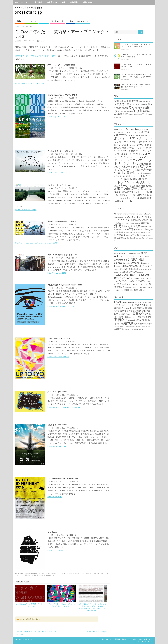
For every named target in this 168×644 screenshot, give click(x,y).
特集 (19, 21)
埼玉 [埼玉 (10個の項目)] (117, 104)
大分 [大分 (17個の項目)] (122, 104)
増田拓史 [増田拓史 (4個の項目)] (126, 226)
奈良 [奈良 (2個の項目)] (131, 105)
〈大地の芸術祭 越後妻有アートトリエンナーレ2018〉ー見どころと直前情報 (136, 76)
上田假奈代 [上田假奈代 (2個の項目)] (145, 220)
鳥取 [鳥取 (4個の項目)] (149, 114)
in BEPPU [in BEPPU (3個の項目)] (145, 129)
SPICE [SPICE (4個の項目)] (126, 272)
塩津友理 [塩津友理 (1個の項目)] (117, 311)
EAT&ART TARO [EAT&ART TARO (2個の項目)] (127, 214)
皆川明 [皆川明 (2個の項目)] (148, 232)
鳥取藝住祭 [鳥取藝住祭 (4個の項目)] (144, 198)
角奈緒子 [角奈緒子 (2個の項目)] (128, 329)
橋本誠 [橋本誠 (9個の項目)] (129, 323)
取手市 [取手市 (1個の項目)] (141, 102)
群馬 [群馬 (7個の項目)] (120, 114)
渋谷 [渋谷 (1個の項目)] (125, 112)
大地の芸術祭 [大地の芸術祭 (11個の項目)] (127, 173)
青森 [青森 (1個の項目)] (136, 115)
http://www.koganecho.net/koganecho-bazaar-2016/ (37, 243)
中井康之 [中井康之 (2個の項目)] (132, 305)
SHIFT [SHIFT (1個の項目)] (121, 272)
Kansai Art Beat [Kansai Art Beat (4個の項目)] (121, 266)
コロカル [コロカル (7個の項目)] (122, 284)
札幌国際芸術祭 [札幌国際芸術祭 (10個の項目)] (131, 179)
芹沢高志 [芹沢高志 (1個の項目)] (143, 327)
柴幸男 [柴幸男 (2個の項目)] (128, 232)
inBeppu (20, 574)
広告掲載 (74, 2)
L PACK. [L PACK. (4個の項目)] (147, 214)
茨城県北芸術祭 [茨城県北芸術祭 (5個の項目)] (122, 192)
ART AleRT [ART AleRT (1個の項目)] (137, 254)
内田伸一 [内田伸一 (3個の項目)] (146, 305)
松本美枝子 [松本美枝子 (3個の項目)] (121, 232)
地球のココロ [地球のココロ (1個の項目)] (137, 287)
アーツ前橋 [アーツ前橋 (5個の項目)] (128, 150)
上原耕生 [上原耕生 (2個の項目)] (139, 220)
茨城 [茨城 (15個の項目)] (125, 114)
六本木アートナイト (98, 574)
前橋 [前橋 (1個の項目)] (125, 102)
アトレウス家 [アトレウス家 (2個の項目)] (118, 151)
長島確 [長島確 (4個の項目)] (132, 238)
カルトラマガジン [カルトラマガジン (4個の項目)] (138, 281)
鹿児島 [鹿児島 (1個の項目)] (119, 117)
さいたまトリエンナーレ (59, 574)
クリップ (30, 21)
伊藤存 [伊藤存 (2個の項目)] (137, 223)
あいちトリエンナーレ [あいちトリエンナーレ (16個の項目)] (132, 138)
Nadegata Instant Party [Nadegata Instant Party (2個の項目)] (121, 217)
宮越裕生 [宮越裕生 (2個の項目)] (123, 311)
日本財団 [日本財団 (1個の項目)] (144, 287)
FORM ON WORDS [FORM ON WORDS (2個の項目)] (138, 214)
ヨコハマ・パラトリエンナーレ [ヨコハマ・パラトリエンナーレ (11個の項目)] (133, 162)
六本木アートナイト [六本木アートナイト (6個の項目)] (129, 167)
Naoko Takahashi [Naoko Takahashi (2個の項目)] (129, 302)
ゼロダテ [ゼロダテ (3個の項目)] (130, 157)
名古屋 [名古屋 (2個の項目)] (148, 101)
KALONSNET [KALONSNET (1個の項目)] (147, 263)
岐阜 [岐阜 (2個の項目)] (146, 105)
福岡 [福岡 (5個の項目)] (145, 111)
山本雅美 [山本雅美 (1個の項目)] (130, 314)
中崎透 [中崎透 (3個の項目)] (118, 223)
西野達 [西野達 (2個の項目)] (143, 235)
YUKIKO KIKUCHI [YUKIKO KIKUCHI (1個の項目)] (145, 278)
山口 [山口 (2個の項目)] (139, 105)
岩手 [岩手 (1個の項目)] (115, 108)
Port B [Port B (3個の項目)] (131, 217)
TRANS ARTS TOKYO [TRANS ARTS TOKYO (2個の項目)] (144, 135)
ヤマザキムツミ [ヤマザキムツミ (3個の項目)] (121, 305)
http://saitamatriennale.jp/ (26, 210)
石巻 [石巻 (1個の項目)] (131, 112)
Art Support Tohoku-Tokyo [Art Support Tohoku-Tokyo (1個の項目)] (134, 257)
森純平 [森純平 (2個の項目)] (131, 320)
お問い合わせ (88, 2)
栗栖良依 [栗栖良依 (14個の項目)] (121, 320)
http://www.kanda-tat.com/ (58, 357)
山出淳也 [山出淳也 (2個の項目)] (124, 314)
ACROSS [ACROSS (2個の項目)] (125, 253)
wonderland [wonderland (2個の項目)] (135, 278)
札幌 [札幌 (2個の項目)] (144, 108)
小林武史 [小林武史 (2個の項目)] (138, 311)
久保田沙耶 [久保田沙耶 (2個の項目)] (124, 223)
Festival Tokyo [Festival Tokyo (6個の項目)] (134, 129)
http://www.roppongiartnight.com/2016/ (64, 407)
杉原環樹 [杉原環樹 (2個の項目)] (120, 317)
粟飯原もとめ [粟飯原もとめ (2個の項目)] (123, 326)
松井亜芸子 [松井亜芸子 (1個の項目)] (132, 317)
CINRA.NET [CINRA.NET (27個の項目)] (136, 259)
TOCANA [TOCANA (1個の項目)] (141, 272)
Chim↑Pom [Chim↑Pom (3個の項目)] (118, 214)
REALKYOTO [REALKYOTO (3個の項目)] (125, 269)
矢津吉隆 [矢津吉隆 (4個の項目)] (121, 235)
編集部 (19, 41)
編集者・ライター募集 (56, 2)
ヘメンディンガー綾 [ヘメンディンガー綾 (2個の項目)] (143, 302)
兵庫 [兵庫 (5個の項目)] (122, 101)
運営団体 (38, 2)
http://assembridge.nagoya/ (59, 172)
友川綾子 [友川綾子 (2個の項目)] (133, 308)
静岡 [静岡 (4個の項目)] (140, 114)
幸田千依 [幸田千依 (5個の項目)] (131, 229)
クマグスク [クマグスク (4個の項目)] (138, 151)
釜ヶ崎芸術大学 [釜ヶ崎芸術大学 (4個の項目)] (140, 195)
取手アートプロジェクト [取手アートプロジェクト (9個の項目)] (133, 168)
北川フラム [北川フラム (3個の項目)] (124, 308)
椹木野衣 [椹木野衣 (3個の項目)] (137, 320)
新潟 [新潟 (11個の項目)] (140, 108)
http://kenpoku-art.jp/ (56, 116)
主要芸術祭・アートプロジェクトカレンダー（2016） (37, 56)
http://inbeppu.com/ (55, 550)
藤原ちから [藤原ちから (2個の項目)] (129, 235)
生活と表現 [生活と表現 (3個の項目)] (148, 189)
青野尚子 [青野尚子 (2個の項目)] (142, 329)
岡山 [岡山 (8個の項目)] (150, 104)
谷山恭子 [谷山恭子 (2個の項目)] (148, 235)
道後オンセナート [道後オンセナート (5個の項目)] (138, 192)
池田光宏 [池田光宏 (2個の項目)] (138, 232)
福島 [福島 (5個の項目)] (149, 111)
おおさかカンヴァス (44, 574)
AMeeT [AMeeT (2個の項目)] (131, 253)
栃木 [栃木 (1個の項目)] (119, 112)
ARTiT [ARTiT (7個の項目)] (144, 253)
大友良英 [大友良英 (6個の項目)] (135, 226)
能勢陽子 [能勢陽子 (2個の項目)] (131, 326)
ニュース (44, 21)
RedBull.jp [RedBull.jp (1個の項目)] (144, 269)
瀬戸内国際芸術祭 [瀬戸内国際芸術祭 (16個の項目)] (130, 189)
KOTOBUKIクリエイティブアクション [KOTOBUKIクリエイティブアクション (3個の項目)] (128, 132)
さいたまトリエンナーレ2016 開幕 (95, 632)
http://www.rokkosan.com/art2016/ (30, 83)
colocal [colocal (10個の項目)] (118, 263)
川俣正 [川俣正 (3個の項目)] (124, 230)
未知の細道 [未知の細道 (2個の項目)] (138, 290)
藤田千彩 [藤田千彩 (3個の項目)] (120, 329)
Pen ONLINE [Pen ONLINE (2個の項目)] (147, 266)
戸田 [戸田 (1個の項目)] (136, 108)
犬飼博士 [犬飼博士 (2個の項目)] (143, 232)
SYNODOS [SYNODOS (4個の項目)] (133, 272)
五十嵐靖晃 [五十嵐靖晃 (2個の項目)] (131, 223)
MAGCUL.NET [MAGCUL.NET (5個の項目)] (136, 266)
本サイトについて (22, 2)
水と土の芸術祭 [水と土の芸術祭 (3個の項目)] (135, 186)
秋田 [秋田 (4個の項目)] (116, 114)
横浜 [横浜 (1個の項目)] (122, 112)
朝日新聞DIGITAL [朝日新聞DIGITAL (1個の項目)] (128, 290)
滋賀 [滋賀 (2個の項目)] (128, 111)
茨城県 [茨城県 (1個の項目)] (130, 115)
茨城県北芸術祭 (38, 575)
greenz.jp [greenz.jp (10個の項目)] (137, 263)
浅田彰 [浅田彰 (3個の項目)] (137, 324)
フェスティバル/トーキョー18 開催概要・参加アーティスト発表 (136, 86)
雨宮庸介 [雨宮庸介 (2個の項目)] (138, 238)
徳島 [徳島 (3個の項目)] (123, 108)
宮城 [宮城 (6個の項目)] (135, 104)
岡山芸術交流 (29, 575)
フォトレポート (57, 21)
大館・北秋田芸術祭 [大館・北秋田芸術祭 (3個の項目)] (143, 173)
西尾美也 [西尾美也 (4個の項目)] (137, 235)
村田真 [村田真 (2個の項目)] (126, 317)
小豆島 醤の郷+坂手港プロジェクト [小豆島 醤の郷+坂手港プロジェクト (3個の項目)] (127, 176)
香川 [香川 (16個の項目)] (145, 114)
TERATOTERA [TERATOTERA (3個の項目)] (133, 135)
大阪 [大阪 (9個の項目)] (127, 104)
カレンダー (81, 21)
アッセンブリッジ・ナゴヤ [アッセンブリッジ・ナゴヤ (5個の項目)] (139, 148)
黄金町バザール (49, 575)
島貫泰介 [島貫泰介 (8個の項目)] (138, 313)
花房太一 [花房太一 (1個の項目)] (137, 327)
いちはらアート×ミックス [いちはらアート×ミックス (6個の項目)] (133, 140)
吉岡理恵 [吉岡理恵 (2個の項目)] (148, 308)
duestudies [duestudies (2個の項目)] (127, 263)
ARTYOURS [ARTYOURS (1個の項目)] (146, 257)
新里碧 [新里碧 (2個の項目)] (138, 230)
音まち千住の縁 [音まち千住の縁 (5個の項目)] (132, 198)
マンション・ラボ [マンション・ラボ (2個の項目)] (142, 284)
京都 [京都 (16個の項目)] (117, 101)
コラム (70, 21)
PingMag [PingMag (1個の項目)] (117, 269)
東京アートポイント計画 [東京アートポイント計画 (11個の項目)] (133, 181)
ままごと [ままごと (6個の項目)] (139, 217)
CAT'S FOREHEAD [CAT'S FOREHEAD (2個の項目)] (121, 260)
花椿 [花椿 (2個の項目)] (144, 290)
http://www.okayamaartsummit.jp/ (61, 306)
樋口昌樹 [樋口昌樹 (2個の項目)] (121, 324)
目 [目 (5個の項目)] (115, 235)
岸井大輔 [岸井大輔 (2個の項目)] (118, 230)
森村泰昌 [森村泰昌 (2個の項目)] (132, 232)
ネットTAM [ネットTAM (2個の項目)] (131, 284)
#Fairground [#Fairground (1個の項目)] (118, 254)
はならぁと (70, 574)
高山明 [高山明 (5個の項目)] (145, 238)
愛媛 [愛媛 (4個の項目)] (127, 108)
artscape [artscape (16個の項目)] (120, 256)
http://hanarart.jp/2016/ (57, 273)
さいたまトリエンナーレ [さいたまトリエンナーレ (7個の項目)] (130, 144)
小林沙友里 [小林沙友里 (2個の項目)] (146, 311)
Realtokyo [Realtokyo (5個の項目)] (135, 269)
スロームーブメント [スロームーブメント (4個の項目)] (132, 154)
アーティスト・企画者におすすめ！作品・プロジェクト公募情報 (136, 45)
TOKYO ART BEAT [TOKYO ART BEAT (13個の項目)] (126, 275)
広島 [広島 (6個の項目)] (119, 108)
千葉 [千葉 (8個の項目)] (136, 101)
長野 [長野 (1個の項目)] (134, 115)
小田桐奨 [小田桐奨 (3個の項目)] (144, 227)
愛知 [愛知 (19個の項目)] (132, 108)
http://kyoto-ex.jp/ (55, 497)
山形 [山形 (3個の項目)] (142, 104)
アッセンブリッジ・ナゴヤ (83, 574)
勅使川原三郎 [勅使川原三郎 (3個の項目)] (144, 223)
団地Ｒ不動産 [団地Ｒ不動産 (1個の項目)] (129, 287)
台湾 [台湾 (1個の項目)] (144, 102)
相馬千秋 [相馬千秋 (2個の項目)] (143, 324)
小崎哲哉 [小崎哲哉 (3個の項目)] (131, 311)
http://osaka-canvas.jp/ (57, 446)
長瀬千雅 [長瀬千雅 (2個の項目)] (135, 329)
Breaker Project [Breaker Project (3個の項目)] (120, 129)
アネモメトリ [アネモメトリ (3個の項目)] (124, 281)
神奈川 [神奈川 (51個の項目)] (138, 111)
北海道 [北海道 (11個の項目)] (130, 101)
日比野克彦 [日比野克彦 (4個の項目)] (146, 229)
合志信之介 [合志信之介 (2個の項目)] (141, 308)
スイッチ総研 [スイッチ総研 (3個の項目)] (131, 220)
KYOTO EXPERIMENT (30, 574)
